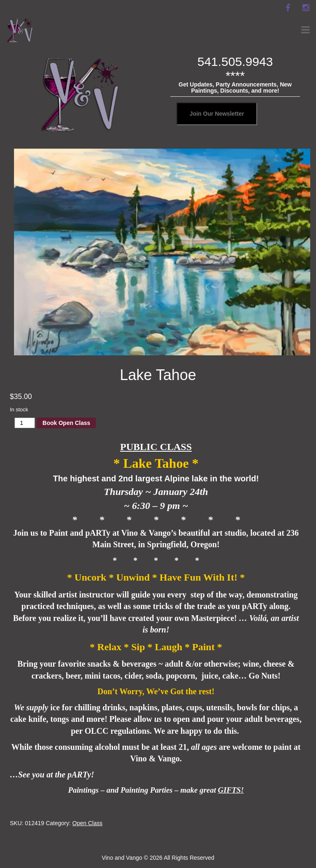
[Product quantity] (25, 423)
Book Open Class (66, 423)
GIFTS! (231, 790)
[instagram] (306, 8)
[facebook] (288, 8)
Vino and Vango (122, 858)
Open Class (87, 823)
